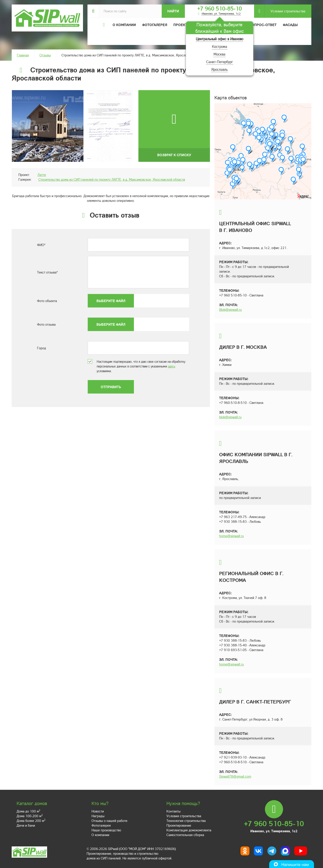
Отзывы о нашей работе (109, 821)
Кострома (220, 46)
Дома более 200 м (31, 821)
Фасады (290, 25)
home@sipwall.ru (231, 536)
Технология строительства (186, 821)
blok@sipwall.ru (230, 417)
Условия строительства (285, 11)
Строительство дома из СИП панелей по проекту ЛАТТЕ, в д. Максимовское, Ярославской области (112, 179)
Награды (98, 816)
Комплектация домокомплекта (189, 830)
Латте (42, 175)
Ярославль (219, 69)
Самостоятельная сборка (185, 835)
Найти (173, 11)
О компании (100, 835)
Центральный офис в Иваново (219, 39)
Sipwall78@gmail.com (235, 776)
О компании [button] (124, 25)
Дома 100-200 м (30, 816)
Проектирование (179, 825)
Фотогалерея (155, 25)
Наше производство (106, 830)
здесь (171, 366)
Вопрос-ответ (263, 25)
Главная (23, 55)
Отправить (111, 387)
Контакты (174, 811)
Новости (98, 811)
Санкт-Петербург (220, 62)
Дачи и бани (26, 825)
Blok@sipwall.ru (230, 309)
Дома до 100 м (28, 811)
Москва (219, 54)
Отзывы (45, 55)
